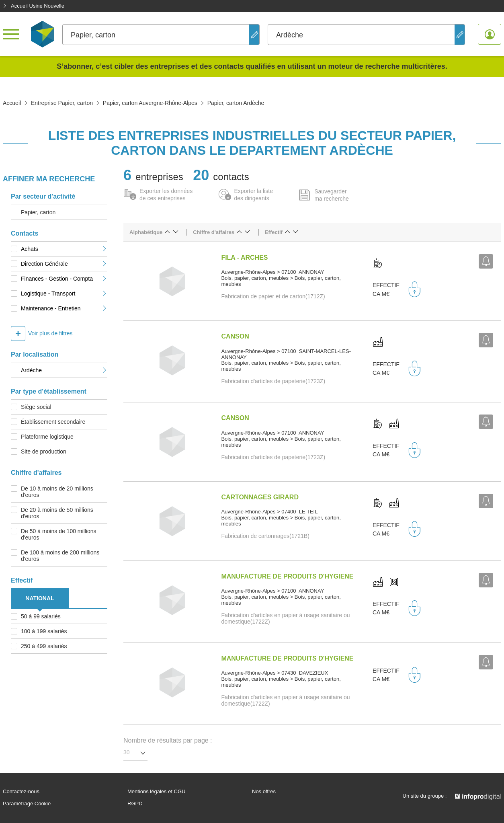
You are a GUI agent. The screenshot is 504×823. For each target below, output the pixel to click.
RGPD (135, 804)
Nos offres (264, 792)
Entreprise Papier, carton (62, 103)
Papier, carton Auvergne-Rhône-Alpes (150, 103)
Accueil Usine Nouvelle (34, 6)
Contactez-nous (21, 792)
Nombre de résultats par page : (168, 740)
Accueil (12, 103)
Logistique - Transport (64, 293)
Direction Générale (64, 264)
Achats (64, 249)
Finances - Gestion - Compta (64, 279)
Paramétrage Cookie (27, 804)
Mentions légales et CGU (157, 792)
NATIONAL (40, 598)
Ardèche (64, 370)
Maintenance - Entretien (64, 308)
